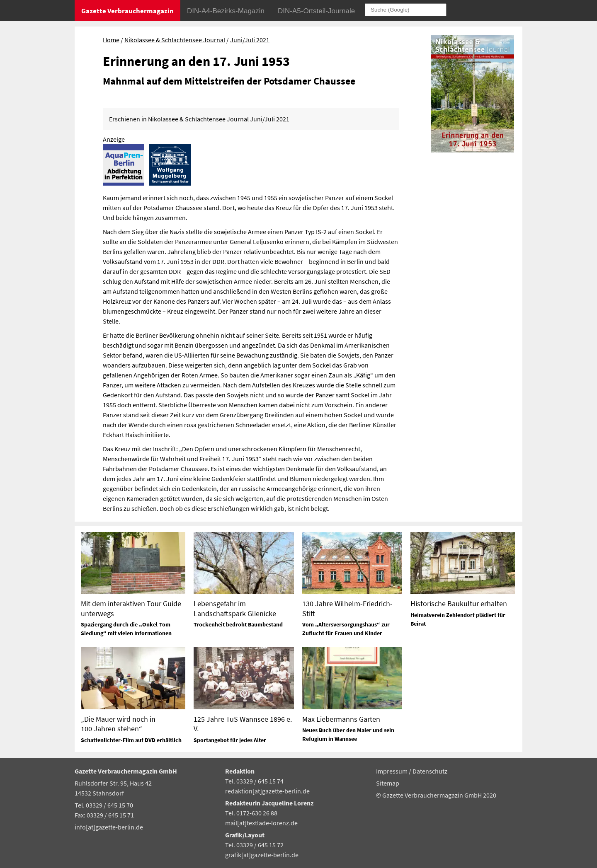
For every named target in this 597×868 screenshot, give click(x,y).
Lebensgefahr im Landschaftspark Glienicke (235, 608)
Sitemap (388, 783)
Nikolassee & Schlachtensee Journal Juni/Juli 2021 (219, 119)
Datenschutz (430, 771)
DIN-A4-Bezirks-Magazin (226, 11)
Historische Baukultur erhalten (459, 603)
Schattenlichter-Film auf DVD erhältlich (131, 740)
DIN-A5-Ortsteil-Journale (316, 11)
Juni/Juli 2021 (250, 40)
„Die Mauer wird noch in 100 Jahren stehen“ (118, 724)
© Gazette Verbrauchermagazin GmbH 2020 (436, 795)
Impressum (392, 771)
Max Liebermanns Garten (341, 719)
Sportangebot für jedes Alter (230, 740)
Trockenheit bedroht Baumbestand (238, 624)
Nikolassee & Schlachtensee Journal (175, 40)
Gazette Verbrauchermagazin (127, 11)
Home (111, 40)
